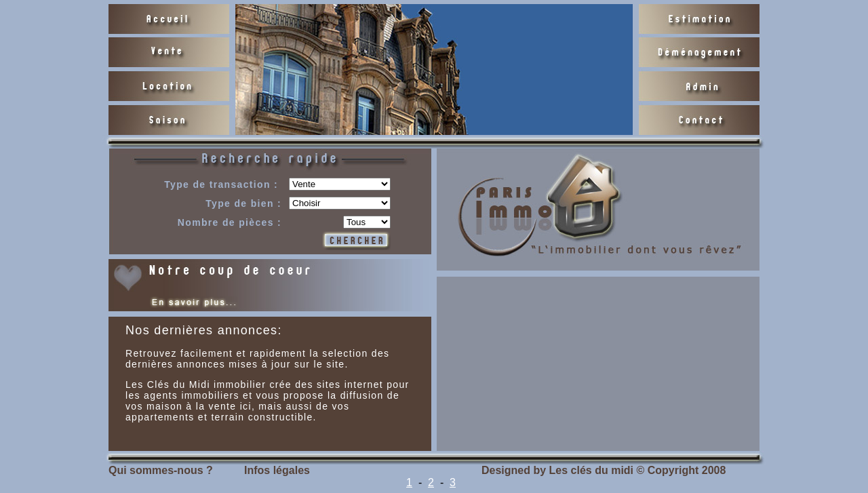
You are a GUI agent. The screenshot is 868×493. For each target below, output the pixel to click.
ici (246, 406)
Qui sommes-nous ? (161, 470)
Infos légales (277, 470)
